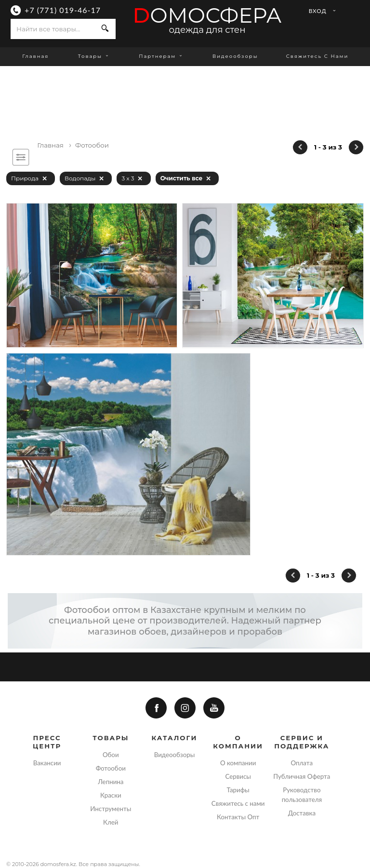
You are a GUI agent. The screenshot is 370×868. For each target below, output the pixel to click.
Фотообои (111, 768)
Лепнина (111, 782)
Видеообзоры (235, 56)
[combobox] (53, 29)
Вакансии (47, 763)
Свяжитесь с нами (317, 56)
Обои (111, 755)
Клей (111, 822)
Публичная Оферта (302, 776)
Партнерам (161, 56)
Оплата (302, 763)
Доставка (302, 813)
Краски (111, 795)
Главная (35, 56)
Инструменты (111, 809)
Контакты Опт (238, 817)
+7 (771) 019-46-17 (63, 10)
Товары (94, 56)
